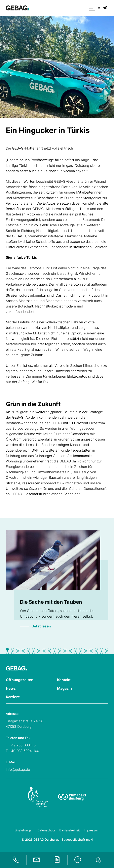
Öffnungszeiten (20, 680)
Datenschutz (46, 830)
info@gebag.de (18, 770)
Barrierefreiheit (70, 830)
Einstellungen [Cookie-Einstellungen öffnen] (24, 830)
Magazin (64, 688)
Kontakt (64, 680)
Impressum (92, 830)
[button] (98, 8)
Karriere (13, 697)
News (11, 688)
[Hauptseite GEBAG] (17, 8)
